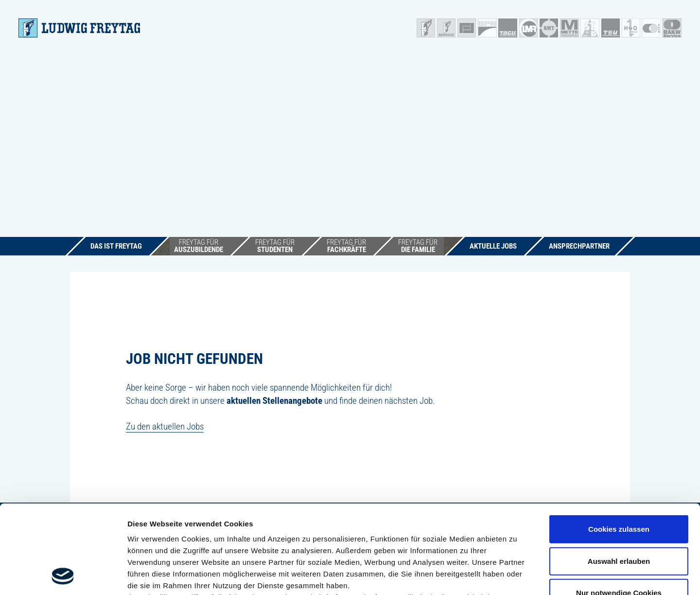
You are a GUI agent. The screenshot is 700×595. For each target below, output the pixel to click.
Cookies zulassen (619, 446)
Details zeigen (517, 576)
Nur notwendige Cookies (619, 510)
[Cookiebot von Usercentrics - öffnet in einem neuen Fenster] (63, 576)
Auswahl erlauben (619, 478)
